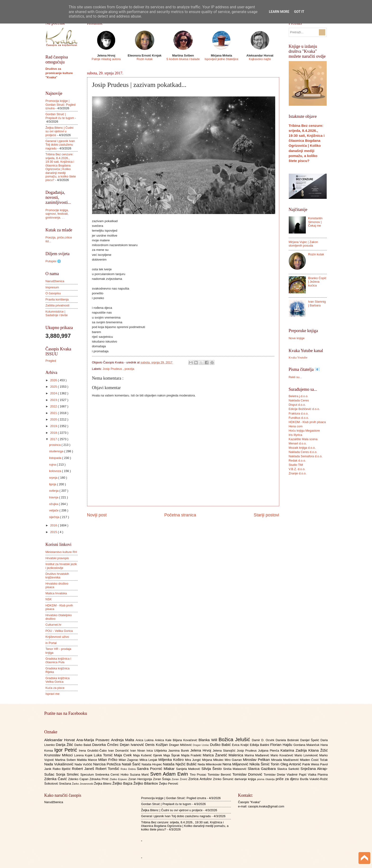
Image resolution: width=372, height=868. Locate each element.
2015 (54, 532)
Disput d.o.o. (297, 405)
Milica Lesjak (149, 760)
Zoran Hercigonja (141, 779)
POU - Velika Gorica (59, 631)
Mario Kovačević (282, 755)
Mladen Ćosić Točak (314, 760)
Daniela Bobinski (288, 740)
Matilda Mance (88, 760)
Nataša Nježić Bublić (180, 764)
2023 (54, 400)
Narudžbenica (55, 281)
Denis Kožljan (157, 745)
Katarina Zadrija (294, 750)
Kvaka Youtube (298, 358)
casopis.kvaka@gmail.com (266, 806)
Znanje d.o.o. (298, 473)
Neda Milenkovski (210, 764)
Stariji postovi (266, 515)
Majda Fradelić (192, 755)
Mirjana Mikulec (213, 760)
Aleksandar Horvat (60, 740)
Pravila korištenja (57, 299)
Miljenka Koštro (172, 760)
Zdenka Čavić (56, 779)
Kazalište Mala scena (303, 439)
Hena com (296, 426)
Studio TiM (296, 465)
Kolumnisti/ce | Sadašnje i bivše (57, 313)
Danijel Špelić (310, 740)
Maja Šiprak (172, 755)
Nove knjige (297, 338)
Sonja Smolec (68, 774)
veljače (54, 510)
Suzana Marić (140, 775)
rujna (53, 465)
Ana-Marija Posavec (94, 740)
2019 (54, 426)
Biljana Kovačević (186, 740)
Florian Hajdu (282, 745)
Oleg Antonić (291, 764)
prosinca (55, 445)
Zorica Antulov (201, 779)
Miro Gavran (234, 760)
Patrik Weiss (311, 764)
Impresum (52, 287)
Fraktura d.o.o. (299, 413)
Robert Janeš (84, 769)
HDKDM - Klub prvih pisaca (307, 422)
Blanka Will (209, 740)
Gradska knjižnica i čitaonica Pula (58, 660)
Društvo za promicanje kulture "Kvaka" (59, 73)
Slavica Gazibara (262, 769)
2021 (54, 413)
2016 (54, 525)
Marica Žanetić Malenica (224, 755)
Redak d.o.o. (297, 460)
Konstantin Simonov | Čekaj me (315, 222)
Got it (299, 12)
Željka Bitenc (103, 784)
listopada (56, 458)
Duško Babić (221, 745)
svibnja (54, 491)
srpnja (54, 478)
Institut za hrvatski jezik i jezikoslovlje (61, 566)
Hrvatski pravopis (57, 558)
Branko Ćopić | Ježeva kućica (317, 282)
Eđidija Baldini (260, 745)
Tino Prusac (199, 775)
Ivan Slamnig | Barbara (317, 303)
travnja (54, 497)
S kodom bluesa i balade (183, 59)
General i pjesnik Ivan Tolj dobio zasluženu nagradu (60, 145)
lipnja (53, 484)
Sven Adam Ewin (170, 774)
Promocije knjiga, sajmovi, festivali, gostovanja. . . (57, 214)
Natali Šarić (132, 764)
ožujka (54, 504)
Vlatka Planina (318, 775)
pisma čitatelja (266, 779)
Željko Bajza (123, 783)
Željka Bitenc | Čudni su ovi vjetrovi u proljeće (60, 131)
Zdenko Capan (79, 779)
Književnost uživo (57, 637)
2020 (54, 419)
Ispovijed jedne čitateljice (221, 59)
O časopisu (53, 293)
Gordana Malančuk (307, 745)
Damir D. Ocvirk (264, 740)
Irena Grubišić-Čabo (94, 751)
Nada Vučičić (84, 764)
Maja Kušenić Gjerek (148, 755)
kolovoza (56, 471)
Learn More (279, 12)
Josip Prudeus (113, 369)
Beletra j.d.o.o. (299, 396)
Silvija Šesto (212, 769)
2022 (54, 406)
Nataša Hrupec (152, 764)
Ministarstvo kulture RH (61, 552)
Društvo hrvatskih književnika (57, 576)
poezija (129, 369)
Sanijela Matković (189, 769)
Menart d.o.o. (298, 443)
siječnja (55, 517)
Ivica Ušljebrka (157, 751)
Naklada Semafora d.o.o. (306, 456)
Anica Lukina (145, 740)
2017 (54, 439)
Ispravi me (53, 694)
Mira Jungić (194, 760)
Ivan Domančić (119, 751)
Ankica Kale (164, 740)
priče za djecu (288, 779)
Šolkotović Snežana (58, 784)
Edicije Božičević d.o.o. (304, 409)
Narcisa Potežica (107, 764)
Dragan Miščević (181, 745)
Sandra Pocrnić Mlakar (156, 769)
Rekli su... (295, 377)
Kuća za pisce (55, 688)
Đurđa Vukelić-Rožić (314, 779)
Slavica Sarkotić (289, 769)
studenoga (57, 451)
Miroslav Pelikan (257, 760)
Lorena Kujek (84, 755)
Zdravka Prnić (100, 779)
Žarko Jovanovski (83, 784)
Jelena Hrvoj (201, 750)
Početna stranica (180, 515)
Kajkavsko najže (260, 59)
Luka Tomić (104, 755)
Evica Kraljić (241, 745)
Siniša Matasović (235, 769)
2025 (54, 387)
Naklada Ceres (299, 400)
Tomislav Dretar (275, 775)
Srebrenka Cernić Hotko (112, 775)
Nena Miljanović (236, 764)
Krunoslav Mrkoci (59, 755)
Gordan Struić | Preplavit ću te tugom (60, 116)
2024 (54, 393)
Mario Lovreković (307, 755)
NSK (49, 599)
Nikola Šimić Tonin (265, 764)
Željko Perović (169, 784)
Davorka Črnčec (106, 745)
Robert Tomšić (108, 769)
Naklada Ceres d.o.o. (303, 452)
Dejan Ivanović (133, 745)
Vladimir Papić (297, 775)
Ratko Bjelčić (62, 769)
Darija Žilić (65, 745)
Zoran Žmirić (180, 779)
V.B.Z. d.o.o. (297, 469)
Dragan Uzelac (202, 745)
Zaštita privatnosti (58, 305)
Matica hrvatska (56, 593)
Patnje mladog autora (106, 59)
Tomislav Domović (248, 774)
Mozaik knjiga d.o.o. (302, 448)
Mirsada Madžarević (286, 760)
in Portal (51, 643)
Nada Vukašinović (60, 764)
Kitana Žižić (318, 750)
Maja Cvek (124, 755)
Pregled (51, 361)
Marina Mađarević (258, 755)
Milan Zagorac (129, 760)
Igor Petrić (67, 750)
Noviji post (97, 515)
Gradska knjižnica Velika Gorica (58, 680)
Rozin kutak (145, 59)
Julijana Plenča (269, 751)
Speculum (88, 775)
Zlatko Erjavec (119, 779)
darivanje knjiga (246, 779)
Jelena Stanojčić (225, 751)
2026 (54, 380)
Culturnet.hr (53, 625)
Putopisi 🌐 (53, 261)
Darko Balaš (83, 745)
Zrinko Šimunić (224, 779)
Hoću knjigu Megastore (304, 431)
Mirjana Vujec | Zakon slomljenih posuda (303, 244)
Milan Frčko (108, 760)
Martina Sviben (66, 760)
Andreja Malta (123, 740)
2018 (54, 433)
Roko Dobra (129, 769)
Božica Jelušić (235, 739)
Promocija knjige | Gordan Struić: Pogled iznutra (61, 105)
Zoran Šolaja (162, 779)
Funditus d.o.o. (299, 418)
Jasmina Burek (179, 751)
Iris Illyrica (295, 435)
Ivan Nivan (138, 751)
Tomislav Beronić (220, 775)
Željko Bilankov (146, 783)
